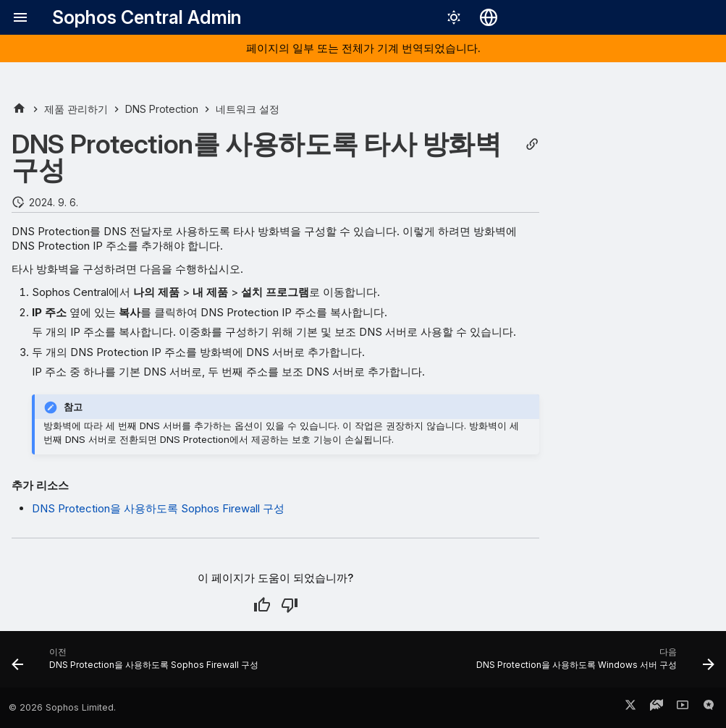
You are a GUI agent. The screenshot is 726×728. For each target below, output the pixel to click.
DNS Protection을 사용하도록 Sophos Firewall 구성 (158, 508)
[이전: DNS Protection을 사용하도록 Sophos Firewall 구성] (138, 664)
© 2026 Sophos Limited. (62, 707)
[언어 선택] (489, 17)
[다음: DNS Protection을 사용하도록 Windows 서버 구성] (593, 664)
